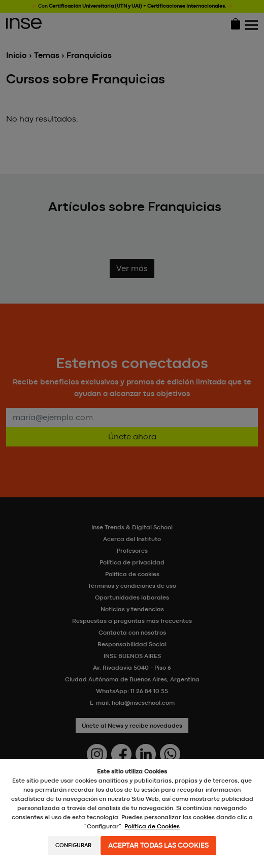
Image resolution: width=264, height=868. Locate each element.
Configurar (73, 845)
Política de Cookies (152, 826)
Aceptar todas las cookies (158, 846)
